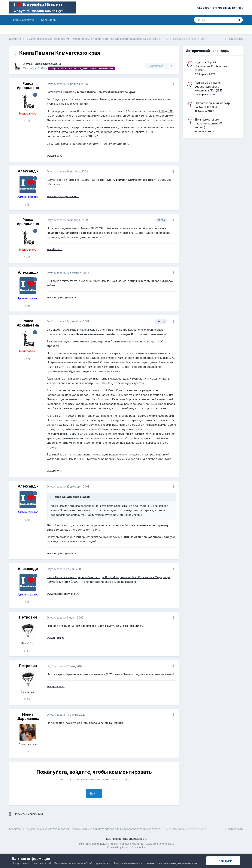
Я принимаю (223, 861)
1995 (171, 111)
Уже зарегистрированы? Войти (220, 8)
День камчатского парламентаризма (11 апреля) (208, 123)
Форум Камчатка (24, 20)
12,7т (28, 651)
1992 (162, 111)
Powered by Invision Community (126, 847)
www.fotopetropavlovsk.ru (63, 196)
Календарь (49, 20)
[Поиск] (215, 20)
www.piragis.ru (56, 638)
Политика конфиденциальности (126, 839)
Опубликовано (67, 84)
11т (28, 205)
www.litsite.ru (55, 156)
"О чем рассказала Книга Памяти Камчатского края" (106, 626)
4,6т (28, 121)
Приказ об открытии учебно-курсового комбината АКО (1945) (209, 87)
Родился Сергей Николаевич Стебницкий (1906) (211, 66)
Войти (94, 793)
